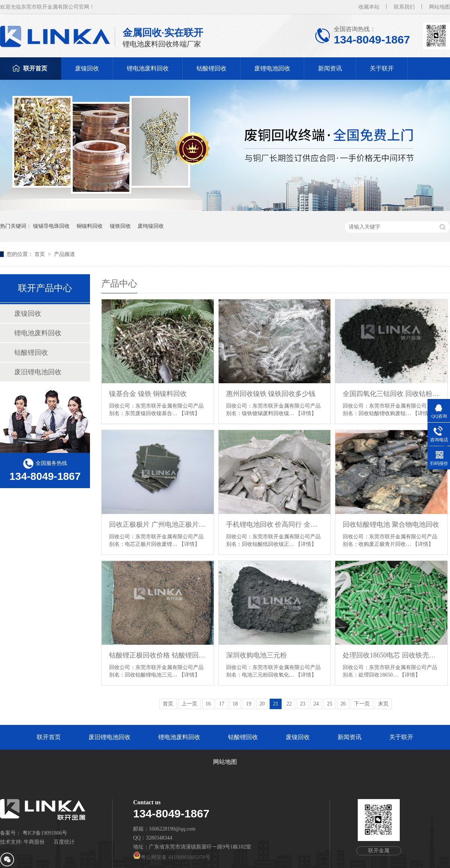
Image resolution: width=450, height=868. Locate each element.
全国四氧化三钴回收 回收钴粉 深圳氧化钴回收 (391, 394)
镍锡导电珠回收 (51, 226)
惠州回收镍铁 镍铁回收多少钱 (271, 394)
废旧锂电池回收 (38, 372)
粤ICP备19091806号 (45, 833)
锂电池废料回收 (148, 68)
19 (249, 704)
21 (276, 704)
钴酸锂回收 (211, 68)
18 (235, 704)
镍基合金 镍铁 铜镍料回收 (148, 394)
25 (330, 704)
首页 (40, 254)
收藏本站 (369, 7)
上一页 (189, 704)
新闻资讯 (330, 68)
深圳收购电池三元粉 (256, 655)
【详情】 (189, 413)
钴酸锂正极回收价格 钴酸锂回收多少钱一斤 (158, 655)
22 (289, 704)
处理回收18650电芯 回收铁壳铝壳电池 (391, 655)
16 (208, 704)
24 (316, 704)
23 (303, 704)
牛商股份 (34, 842)
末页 (383, 704)
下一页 (362, 704)
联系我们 (404, 7)
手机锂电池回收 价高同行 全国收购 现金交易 (275, 524)
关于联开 (382, 68)
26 (343, 704)
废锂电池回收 (272, 68)
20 (262, 704)
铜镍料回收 (90, 226)
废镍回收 (87, 68)
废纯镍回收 (151, 226)
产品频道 (64, 254)
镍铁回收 (120, 226)
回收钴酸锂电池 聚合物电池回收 (391, 524)
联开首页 (35, 68)
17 (222, 704)
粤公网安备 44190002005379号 (172, 857)
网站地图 (439, 7)
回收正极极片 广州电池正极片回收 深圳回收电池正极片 (158, 524)
